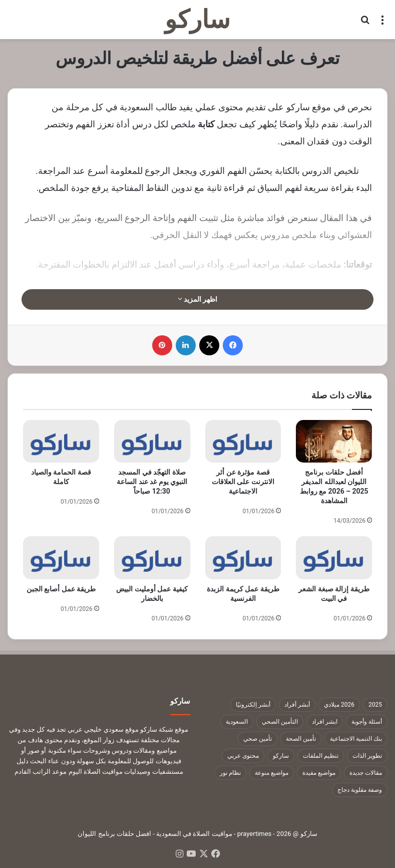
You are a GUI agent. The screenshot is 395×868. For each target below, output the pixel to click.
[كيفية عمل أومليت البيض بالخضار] (152, 558)
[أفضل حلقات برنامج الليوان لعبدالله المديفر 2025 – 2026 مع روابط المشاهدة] (334, 442)
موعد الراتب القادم (41, 772)
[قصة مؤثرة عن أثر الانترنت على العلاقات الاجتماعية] (243, 442)
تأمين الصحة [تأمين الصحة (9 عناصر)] (301, 739)
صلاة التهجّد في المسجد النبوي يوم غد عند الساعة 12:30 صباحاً (152, 482)
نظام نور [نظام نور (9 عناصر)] (230, 773)
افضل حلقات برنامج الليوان (114, 834)
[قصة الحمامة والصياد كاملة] (61, 442)
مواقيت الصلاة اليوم (96, 772)
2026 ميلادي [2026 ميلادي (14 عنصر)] (339, 705)
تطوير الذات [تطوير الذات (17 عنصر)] (367, 756)
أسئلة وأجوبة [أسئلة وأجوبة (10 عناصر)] (367, 722)
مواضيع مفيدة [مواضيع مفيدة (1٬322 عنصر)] (319, 773)
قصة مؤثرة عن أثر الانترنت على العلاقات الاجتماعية (243, 482)
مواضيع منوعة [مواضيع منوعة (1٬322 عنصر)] (272, 773)
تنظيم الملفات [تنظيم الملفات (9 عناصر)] (321, 756)
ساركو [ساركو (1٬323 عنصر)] (281, 756)
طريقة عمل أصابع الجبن (61, 589)
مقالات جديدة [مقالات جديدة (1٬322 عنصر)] (366, 773)
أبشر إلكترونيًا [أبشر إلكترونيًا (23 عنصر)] (253, 705)
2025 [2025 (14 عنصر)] (375, 705)
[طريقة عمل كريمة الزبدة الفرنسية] (243, 558)
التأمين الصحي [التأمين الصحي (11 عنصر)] (280, 722)
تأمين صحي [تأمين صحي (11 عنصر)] (258, 739)
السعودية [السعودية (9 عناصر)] (237, 722)
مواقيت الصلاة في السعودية (194, 834)
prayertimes (255, 834)
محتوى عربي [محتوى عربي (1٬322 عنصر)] (243, 756)
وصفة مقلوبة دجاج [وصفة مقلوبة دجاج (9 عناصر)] (360, 790)
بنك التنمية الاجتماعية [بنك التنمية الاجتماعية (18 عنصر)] (356, 739)
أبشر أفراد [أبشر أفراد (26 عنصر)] (297, 705)
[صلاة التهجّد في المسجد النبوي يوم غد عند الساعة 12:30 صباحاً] (152, 442)
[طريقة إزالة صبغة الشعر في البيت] (334, 558)
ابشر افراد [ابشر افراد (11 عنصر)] (325, 722)
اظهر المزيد (198, 299)
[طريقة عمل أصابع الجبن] (61, 558)
